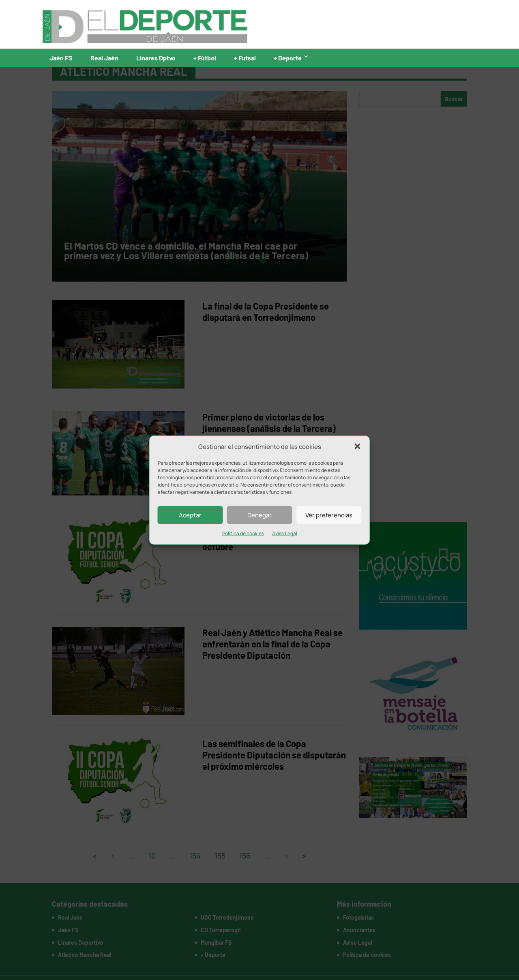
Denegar (259, 515)
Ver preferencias (329, 515)
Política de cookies (243, 533)
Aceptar (190, 515)
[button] (358, 446)
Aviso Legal (285, 533)
